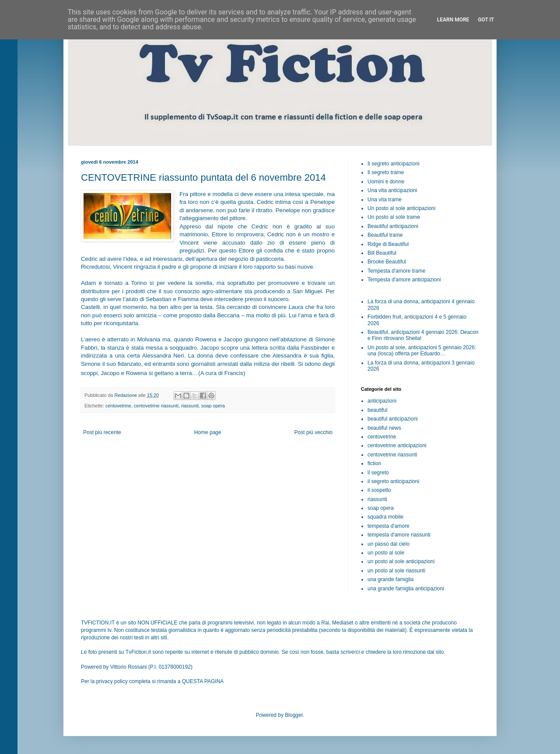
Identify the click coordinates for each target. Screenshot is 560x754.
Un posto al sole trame (394, 217)
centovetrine (118, 406)
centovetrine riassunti (156, 406)
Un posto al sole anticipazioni (401, 208)
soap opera (213, 406)
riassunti (190, 406)
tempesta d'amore (388, 526)
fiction (374, 463)
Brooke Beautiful (387, 262)
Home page (208, 432)
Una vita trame (385, 200)
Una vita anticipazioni (392, 190)
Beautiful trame (385, 235)
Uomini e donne (386, 182)
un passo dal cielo (388, 544)
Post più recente (102, 432)
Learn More (453, 20)
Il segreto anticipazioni (394, 164)
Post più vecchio (313, 432)
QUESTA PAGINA (203, 681)
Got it (486, 20)
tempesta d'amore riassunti (399, 535)
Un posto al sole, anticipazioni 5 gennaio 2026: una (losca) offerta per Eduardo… (422, 351)
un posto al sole (386, 553)
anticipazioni (382, 401)
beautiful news (384, 428)
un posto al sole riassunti (396, 571)
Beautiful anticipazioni (393, 226)
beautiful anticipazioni (393, 419)
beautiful (377, 410)
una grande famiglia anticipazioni (406, 589)
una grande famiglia (390, 579)
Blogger (294, 715)
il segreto (378, 473)
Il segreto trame (386, 172)
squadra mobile (385, 517)
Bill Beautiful (382, 253)
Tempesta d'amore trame (396, 271)
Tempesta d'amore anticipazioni (404, 280)
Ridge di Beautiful (388, 244)
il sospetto (379, 490)
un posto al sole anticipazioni (401, 561)
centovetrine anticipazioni (397, 445)
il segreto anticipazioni (393, 481)
